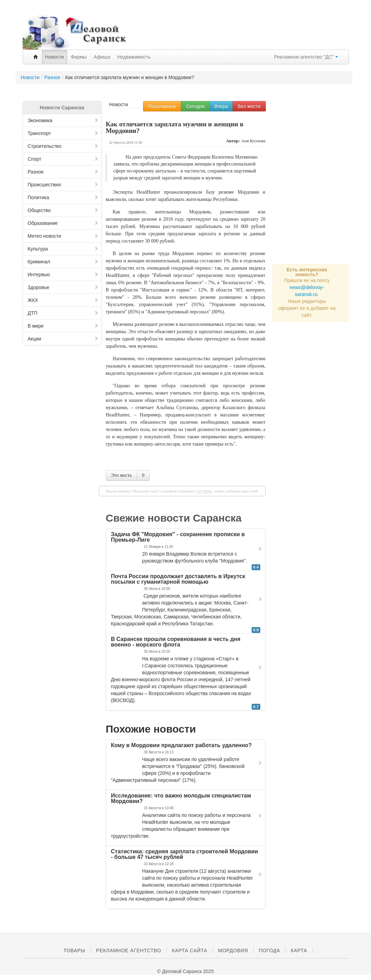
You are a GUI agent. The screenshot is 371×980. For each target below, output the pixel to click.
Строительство (63, 146)
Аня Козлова (253, 141)
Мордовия (233, 951)
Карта (299, 951)
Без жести (249, 106)
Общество (63, 210)
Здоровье (63, 287)
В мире (63, 326)
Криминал (63, 262)
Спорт (63, 159)
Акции (63, 339)
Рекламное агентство (129, 951)
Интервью (63, 274)
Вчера (221, 106)
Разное (63, 172)
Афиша (102, 57)
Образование (63, 223)
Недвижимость (134, 57)
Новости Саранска (62, 108)
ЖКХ (63, 300)
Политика (63, 197)
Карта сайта (189, 951)
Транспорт (63, 133)
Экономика (63, 120)
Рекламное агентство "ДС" (306, 57)
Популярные (162, 106)
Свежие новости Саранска (174, 518)
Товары (74, 951)
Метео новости (63, 236)
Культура (63, 249)
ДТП (63, 313)
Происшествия (63, 185)
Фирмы (79, 57)
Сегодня (195, 106)
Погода (269, 951)
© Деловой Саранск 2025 (185, 971)
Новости (54, 57)
